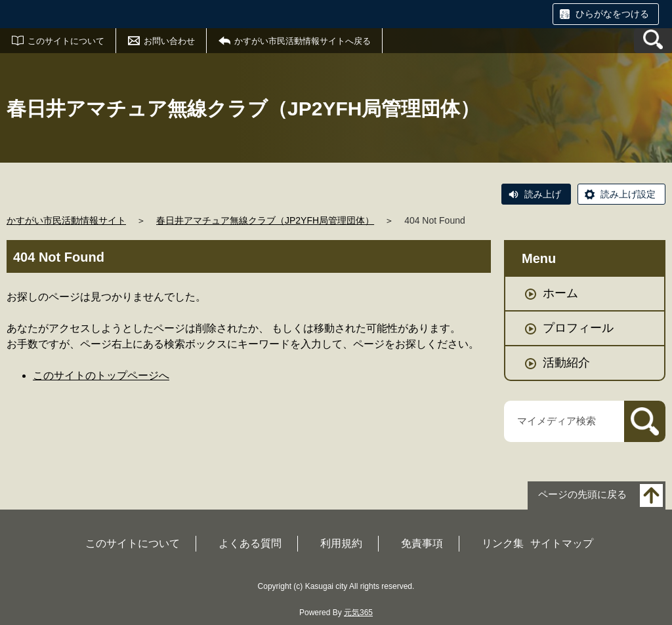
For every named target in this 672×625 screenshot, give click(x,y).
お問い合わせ (169, 41)
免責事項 (422, 543)
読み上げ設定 (628, 194)
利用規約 (341, 543)
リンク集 (503, 543)
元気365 (358, 613)
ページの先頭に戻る (582, 494)
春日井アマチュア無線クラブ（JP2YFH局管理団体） (265, 220)
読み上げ (543, 194)
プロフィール (578, 328)
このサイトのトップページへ (101, 375)
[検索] (645, 421)
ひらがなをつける (612, 14)
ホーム (560, 293)
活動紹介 (566, 363)
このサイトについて (66, 41)
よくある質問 (250, 543)
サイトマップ (562, 543)
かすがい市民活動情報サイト (66, 220)
